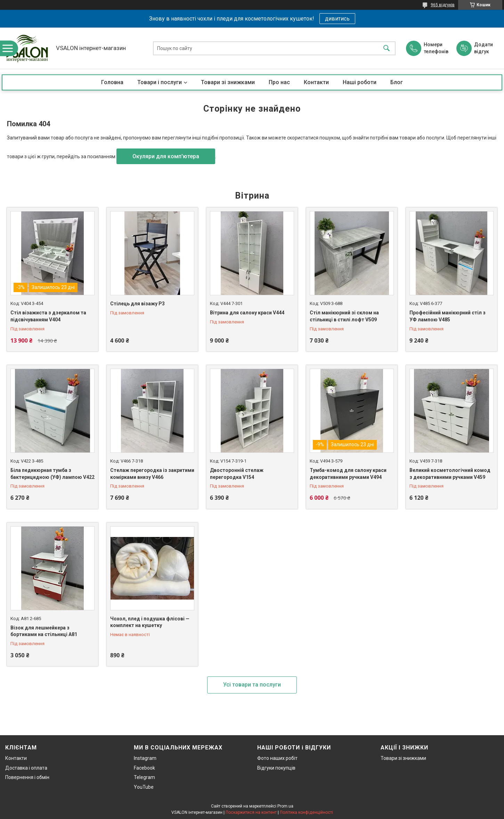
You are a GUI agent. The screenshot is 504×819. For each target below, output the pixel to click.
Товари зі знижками (228, 82)
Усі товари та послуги (252, 685)
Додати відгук (483, 48)
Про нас (279, 82)
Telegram (144, 777)
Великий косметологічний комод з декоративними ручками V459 (450, 474)
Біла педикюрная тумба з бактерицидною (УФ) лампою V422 (52, 474)
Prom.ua (285, 806)
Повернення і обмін (27, 777)
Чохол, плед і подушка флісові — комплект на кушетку (150, 622)
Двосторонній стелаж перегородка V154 (237, 474)
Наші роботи (360, 82)
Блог (397, 82)
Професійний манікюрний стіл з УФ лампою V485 (448, 316)
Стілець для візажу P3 (137, 304)
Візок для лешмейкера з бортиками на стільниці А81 (44, 631)
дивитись (337, 19)
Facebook (144, 768)
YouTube (144, 787)
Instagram (145, 758)
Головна (112, 82)
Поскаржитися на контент (251, 812)
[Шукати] (387, 48)
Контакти (316, 82)
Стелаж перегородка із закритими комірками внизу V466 (152, 474)
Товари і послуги (160, 82)
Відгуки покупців (276, 768)
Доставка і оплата (26, 768)
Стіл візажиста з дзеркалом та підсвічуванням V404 (48, 316)
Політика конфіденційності (306, 812)
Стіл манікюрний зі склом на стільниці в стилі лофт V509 (344, 316)
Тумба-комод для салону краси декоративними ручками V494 (348, 474)
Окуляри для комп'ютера (166, 156)
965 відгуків (443, 5)
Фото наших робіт (277, 758)
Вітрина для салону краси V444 (247, 313)
